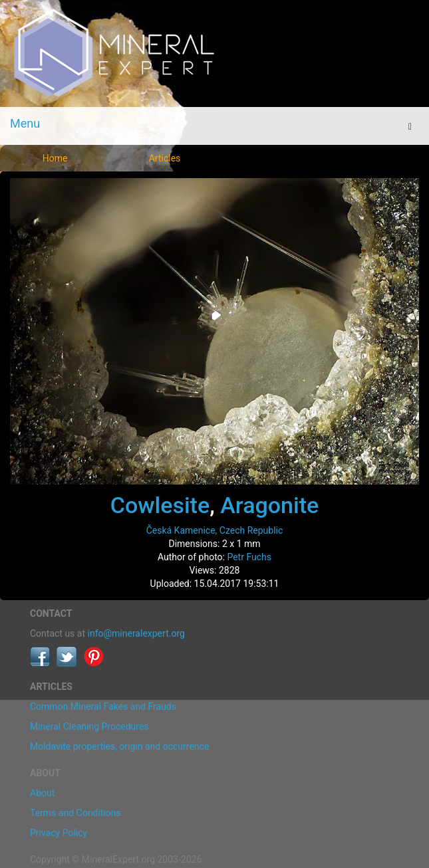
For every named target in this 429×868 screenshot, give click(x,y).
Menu (25, 123)
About (42, 793)
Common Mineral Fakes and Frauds (103, 706)
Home (55, 158)
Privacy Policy (59, 833)
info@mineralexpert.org (136, 633)
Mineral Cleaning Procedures (89, 726)
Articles (165, 158)
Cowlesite (160, 505)
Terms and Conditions (75, 813)
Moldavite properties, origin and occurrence (119, 746)
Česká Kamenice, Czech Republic (215, 530)
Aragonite (269, 505)
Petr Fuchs (249, 557)
